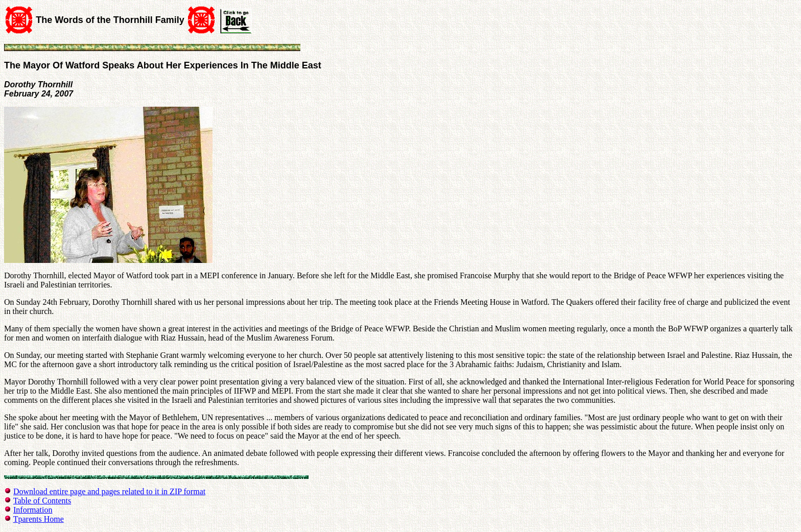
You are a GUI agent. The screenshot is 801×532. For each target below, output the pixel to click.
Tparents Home (39, 519)
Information (33, 510)
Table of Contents (42, 501)
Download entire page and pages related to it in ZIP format (109, 491)
